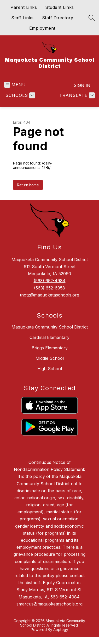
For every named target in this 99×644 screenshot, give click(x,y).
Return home (28, 185)
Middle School (50, 358)
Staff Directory (58, 18)
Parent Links (24, 7)
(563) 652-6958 (50, 288)
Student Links (60, 7)
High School (50, 369)
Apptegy (61, 630)
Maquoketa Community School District (50, 327)
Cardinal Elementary (50, 337)
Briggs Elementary (50, 348)
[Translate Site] (76, 95)
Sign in (82, 85)
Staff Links (22, 18)
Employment (42, 28)
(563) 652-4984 (50, 281)
